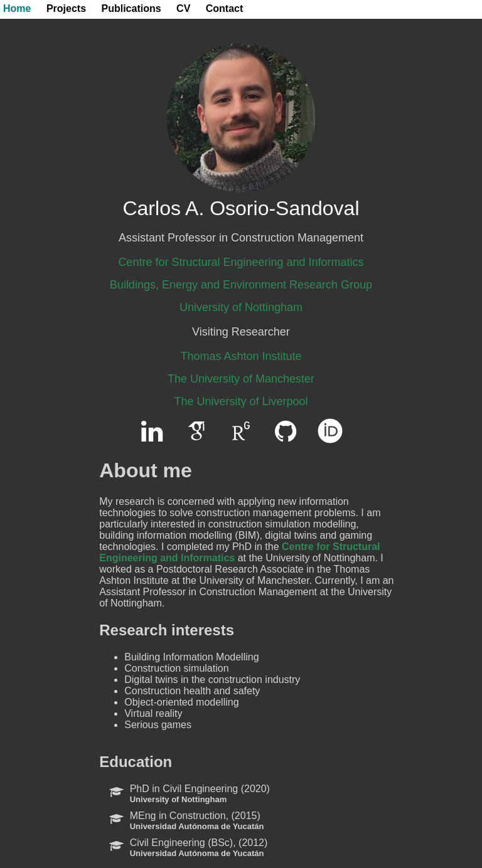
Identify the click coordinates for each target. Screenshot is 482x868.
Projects (66, 8)
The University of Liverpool (241, 401)
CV (183, 8)
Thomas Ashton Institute (241, 356)
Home (17, 8)
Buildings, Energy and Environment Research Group (241, 285)
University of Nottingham (241, 307)
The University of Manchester (241, 379)
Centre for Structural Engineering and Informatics (241, 262)
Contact (225, 8)
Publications (131, 8)
